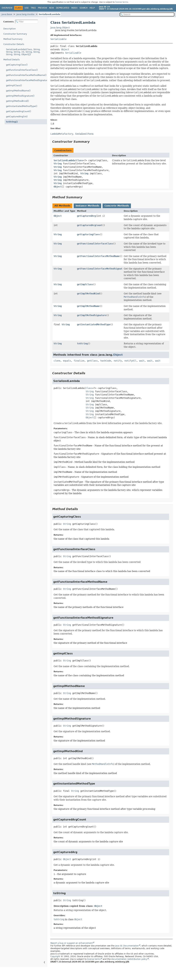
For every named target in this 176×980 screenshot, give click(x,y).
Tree (33, 8)
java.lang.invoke (25, 14)
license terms (122, 2)
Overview (7, 8)
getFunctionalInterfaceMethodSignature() (26, 80)
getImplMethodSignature (92, 315)
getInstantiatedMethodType (94, 324)
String (58, 164)
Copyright (55, 956)
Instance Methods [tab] (87, 206)
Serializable (58, 39)
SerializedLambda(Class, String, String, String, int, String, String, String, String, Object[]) (23, 52)
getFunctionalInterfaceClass (95, 244)
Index (74, 8)
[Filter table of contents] (27, 22)
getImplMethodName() (18, 91)
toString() (12, 122)
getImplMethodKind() (17, 101)
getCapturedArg (86, 216)
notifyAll (130, 361)
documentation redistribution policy (129, 959)
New (52, 8)
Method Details (12, 60)
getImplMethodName (88, 306)
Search (83, 8)
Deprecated (63, 8)
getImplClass (85, 284)
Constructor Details (14, 44)
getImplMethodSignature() (20, 96)
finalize (79, 361)
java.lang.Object (60, 28)
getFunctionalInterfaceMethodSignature (102, 269)
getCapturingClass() (17, 65)
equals (67, 361)
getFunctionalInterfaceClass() (22, 70)
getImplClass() (14, 85)
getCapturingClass (88, 234)
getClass (92, 361)
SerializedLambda (50, 14)
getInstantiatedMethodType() (22, 106)
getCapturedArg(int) (17, 117)
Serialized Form (84, 134)
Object (65, 49)
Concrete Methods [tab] (117, 206)
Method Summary (13, 39)
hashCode (106, 361)
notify (118, 361)
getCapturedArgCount (90, 225)
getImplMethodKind (88, 294)
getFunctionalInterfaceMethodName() (26, 75)
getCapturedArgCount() (19, 111)
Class (80, 160)
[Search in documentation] (147, 14)
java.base (7, 14)
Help (92, 8)
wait (142, 361)
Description (10, 29)
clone (57, 361)
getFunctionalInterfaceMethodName (98, 256)
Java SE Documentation (127, 946)
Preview (42, 8)
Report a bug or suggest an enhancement (72, 943)
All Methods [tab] (62, 206)
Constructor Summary (15, 34)
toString (82, 343)
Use (27, 8)
